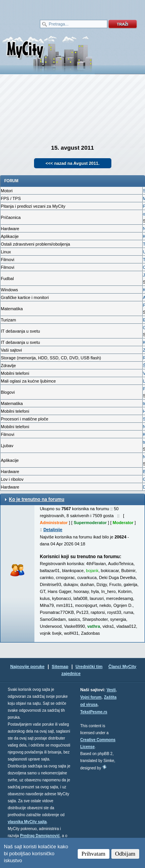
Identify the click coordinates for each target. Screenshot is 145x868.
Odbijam (125, 854)
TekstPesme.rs (94, 712)
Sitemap (60, 666)
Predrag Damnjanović (40, 836)
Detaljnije (53, 530)
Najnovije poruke (27, 666)
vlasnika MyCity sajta (27, 822)
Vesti (111, 690)
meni (36, 8)
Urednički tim (89, 666)
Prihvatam (94, 854)
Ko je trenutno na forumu (37, 499)
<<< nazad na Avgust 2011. (73, 163)
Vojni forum (91, 697)
